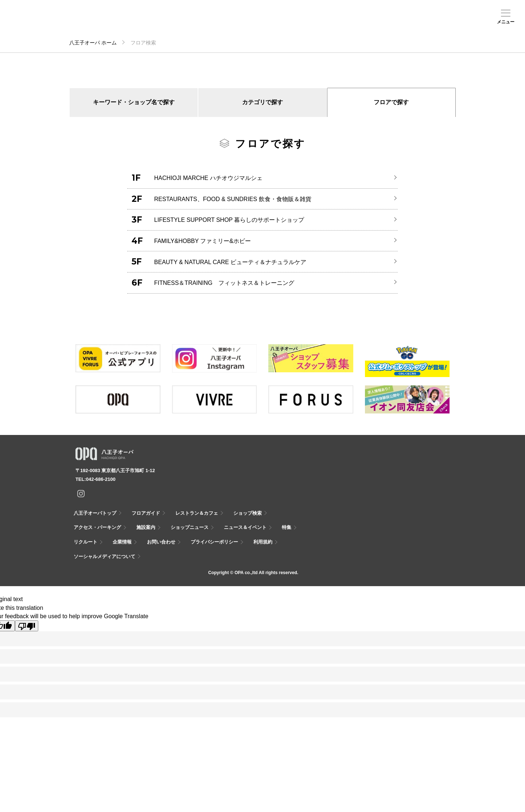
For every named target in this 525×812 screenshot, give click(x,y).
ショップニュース (190, 527)
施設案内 (188, 22)
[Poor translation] (27, 626)
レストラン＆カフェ (197, 513)
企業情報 (122, 542)
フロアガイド (102, 22)
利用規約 (263, 542)
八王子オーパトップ (95, 513)
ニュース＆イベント (216, 24)
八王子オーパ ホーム (93, 43)
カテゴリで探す (262, 102)
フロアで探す (391, 102)
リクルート (85, 542)
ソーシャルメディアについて (104, 556)
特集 (287, 527)
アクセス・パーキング (159, 24)
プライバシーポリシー (214, 542)
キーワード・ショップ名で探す (134, 102)
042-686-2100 (101, 479)
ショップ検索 (131, 22)
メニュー (506, 22)
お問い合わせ (161, 542)
